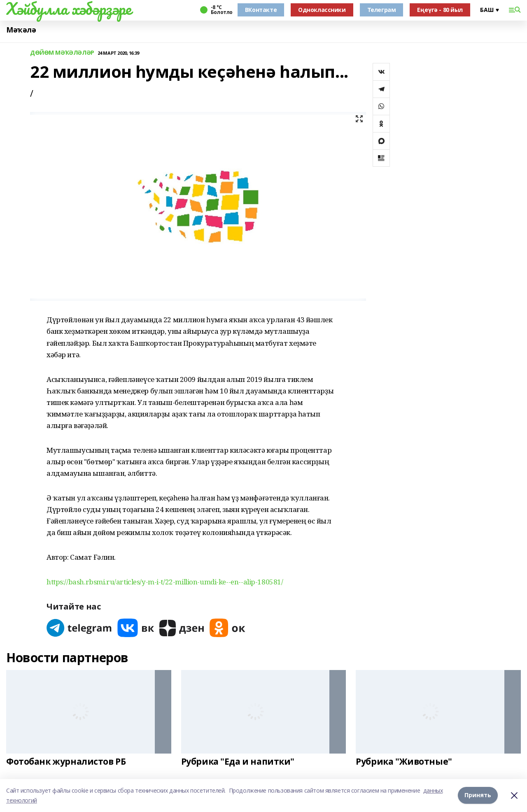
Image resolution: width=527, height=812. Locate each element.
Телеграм (382, 10)
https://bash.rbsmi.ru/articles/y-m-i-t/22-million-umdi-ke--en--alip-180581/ (165, 582)
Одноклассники (322, 10)
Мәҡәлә (21, 30)
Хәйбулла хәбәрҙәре (69, 9)
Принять (478, 795)
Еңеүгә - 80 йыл (440, 10)
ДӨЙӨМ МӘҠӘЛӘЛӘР (62, 53)
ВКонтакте (261, 10)
